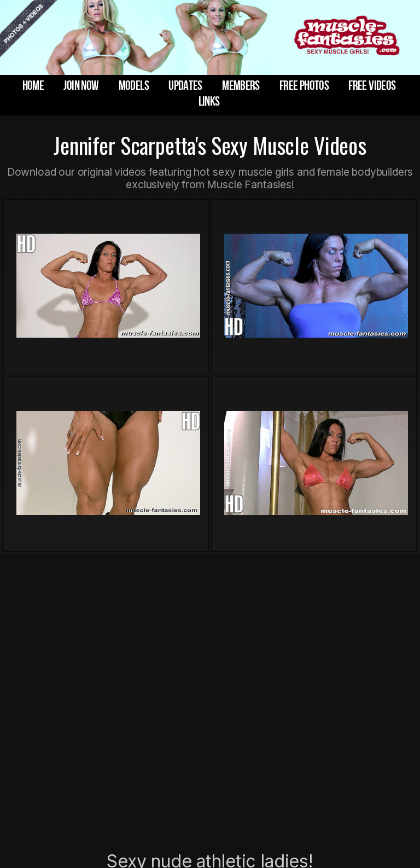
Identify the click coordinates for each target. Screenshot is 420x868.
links (209, 102)
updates (185, 86)
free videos (372, 86)
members (241, 86)
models (134, 86)
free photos (304, 86)
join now (81, 86)
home (33, 86)
